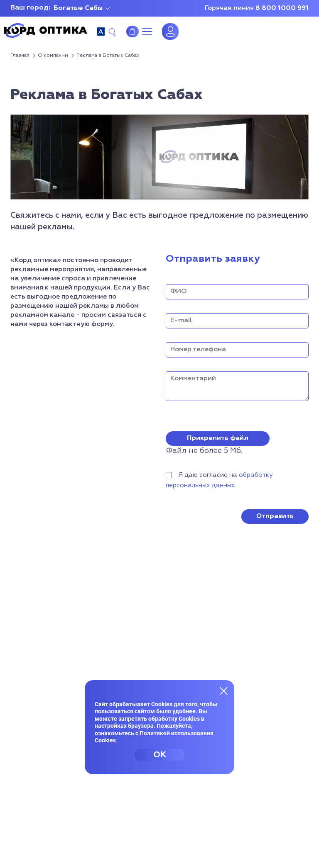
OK (160, 755)
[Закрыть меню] (224, 691)
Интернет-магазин (133, 32)
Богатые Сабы (78, 8)
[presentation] (229, 511)
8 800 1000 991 (282, 8)
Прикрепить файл (218, 438)
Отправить (275, 516)
